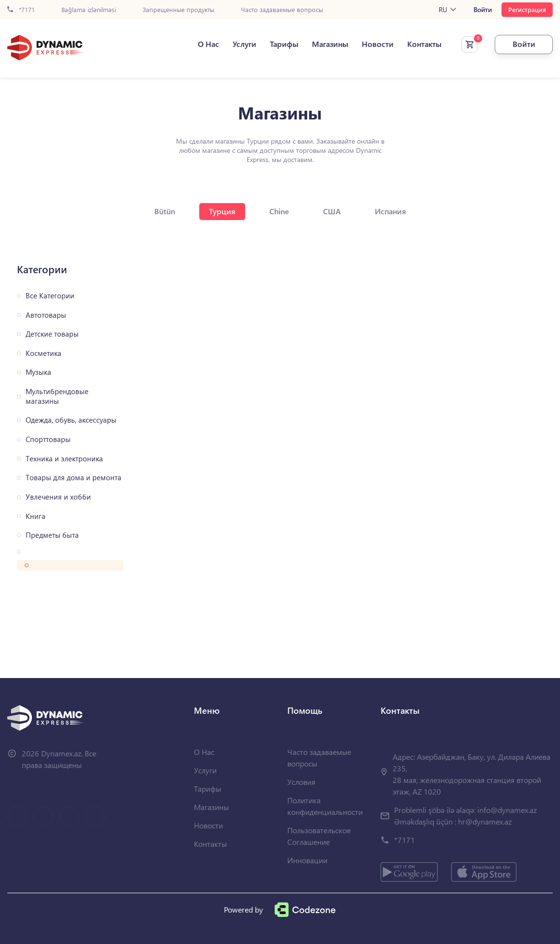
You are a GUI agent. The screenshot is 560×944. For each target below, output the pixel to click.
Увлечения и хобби (58, 497)
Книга (36, 516)
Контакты (424, 44)
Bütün (165, 211)
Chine (279, 211)
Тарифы (284, 44)
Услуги (244, 44)
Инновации (307, 860)
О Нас (208, 44)
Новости (378, 44)
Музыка (38, 372)
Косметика (44, 353)
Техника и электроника (64, 459)
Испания (391, 211)
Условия (301, 782)
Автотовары (46, 315)
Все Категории (50, 296)
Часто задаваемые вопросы (282, 10)
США (332, 211)
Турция (222, 211)
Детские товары (52, 334)
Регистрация (527, 9)
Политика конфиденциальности (325, 806)
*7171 (21, 10)
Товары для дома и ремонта (74, 478)
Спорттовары (48, 439)
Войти (483, 10)
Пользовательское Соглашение (319, 836)
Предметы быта (52, 535)
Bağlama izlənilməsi (89, 10)
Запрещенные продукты (178, 10)
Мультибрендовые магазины (57, 396)
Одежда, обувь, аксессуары (71, 420)
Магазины (330, 44)
